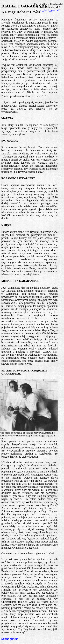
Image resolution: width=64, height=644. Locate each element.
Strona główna (10, 639)
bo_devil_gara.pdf (50, 10)
